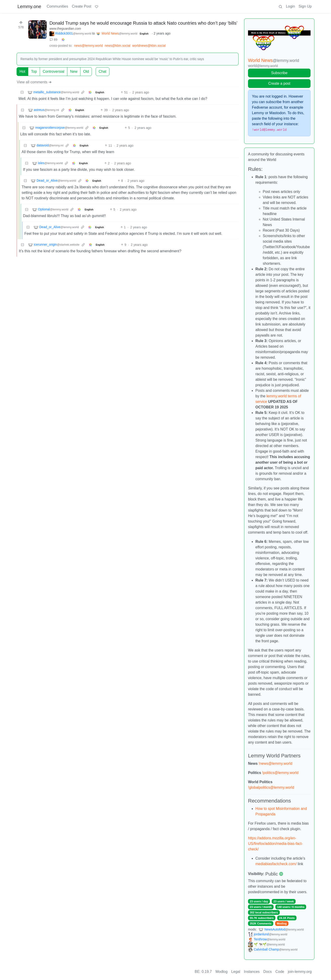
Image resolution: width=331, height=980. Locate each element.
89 (54, 40)
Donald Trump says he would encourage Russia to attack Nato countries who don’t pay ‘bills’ (143, 23)
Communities (57, 6)
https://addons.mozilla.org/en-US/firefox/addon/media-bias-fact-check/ (275, 844)
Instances (252, 972)
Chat (103, 71)
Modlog (282, 924)
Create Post (81, 6)
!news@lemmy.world (275, 763)
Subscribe (279, 73)
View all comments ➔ (34, 82)
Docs (268, 972)
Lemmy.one (29, 6)
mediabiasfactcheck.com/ (276, 864)
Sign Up (305, 6)
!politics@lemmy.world (280, 773)
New (74, 71)
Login (290, 6)
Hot (22, 71)
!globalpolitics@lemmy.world (271, 787)
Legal (236, 972)
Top (34, 71)
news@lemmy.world (88, 46)
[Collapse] (22, 92)
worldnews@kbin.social (149, 46)
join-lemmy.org (300, 972)
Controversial (54, 71)
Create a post (279, 83)
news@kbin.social (117, 46)
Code (280, 972)
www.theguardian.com (65, 29)
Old (86, 71)
